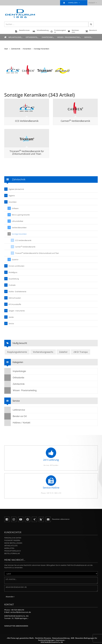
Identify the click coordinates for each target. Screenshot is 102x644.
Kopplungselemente (17, 352)
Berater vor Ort (16, 416)
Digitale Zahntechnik (16, 189)
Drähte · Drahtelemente (17, 292)
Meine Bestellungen (13, 543)
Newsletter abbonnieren (16, 626)
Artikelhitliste (11, 546)
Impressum (60, 640)
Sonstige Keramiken (42, 49)
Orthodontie (32, 37)
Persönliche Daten (13, 538)
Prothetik (12, 285)
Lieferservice (15, 410)
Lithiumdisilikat (17, 221)
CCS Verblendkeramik (27, 121)
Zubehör (15, 260)
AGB (72, 638)
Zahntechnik (48, 37)
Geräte (11, 317)
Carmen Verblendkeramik (75, 121)
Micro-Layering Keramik (21, 215)
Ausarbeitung (14, 279)
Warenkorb (91, 32)
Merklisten (9, 548)
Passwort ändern (12, 540)
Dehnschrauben (15, 298)
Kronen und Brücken (16, 266)
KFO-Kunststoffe (15, 304)
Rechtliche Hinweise (43, 638)
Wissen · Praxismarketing (69, 37)
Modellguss (13, 272)
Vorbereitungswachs (43, 352)
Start (6, 49)
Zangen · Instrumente (17, 311)
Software (15, 208)
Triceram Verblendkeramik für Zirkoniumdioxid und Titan (27, 152)
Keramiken (27, 49)
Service (88, 37)
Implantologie (16, 37)
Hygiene (12, 196)
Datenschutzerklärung (61, 638)
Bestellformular (12, 553)
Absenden (10, 597)
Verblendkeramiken (19, 228)
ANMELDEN (73, 3)
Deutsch (93, 3)
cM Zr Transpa (81, 352)
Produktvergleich (13, 551)
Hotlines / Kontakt (17, 423)
